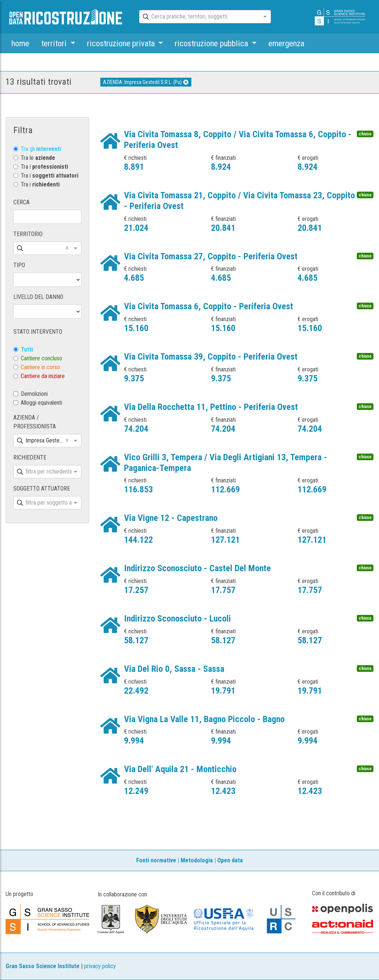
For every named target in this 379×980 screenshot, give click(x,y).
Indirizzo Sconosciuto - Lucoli (177, 619)
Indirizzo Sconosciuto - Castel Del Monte (197, 568)
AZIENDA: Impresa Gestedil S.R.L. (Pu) (146, 82)
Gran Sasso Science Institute (43, 966)
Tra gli (41, 149)
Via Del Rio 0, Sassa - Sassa (174, 669)
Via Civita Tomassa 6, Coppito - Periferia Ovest (209, 306)
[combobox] (198, 17)
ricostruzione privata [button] (122, 43)
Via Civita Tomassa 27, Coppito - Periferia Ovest (211, 256)
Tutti (27, 349)
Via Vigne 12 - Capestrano (171, 518)
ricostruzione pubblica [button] (212, 43)
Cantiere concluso (41, 358)
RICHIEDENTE (30, 457)
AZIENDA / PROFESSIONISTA (35, 422)
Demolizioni (34, 394)
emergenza (286, 43)
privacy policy (100, 966)
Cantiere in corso (40, 367)
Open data (230, 860)
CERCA (21, 202)
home (20, 43)
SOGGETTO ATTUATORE (42, 489)
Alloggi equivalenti (41, 403)
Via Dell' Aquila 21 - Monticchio (180, 769)
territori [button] (55, 43)
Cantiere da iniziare (43, 376)
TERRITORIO (28, 234)
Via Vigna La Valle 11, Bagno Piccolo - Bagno (204, 719)
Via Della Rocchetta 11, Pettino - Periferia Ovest (211, 407)
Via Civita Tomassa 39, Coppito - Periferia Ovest (211, 357)
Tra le (38, 158)
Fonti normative (156, 860)
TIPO (19, 265)
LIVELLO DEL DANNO (38, 297)
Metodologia (197, 860)
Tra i (44, 167)
